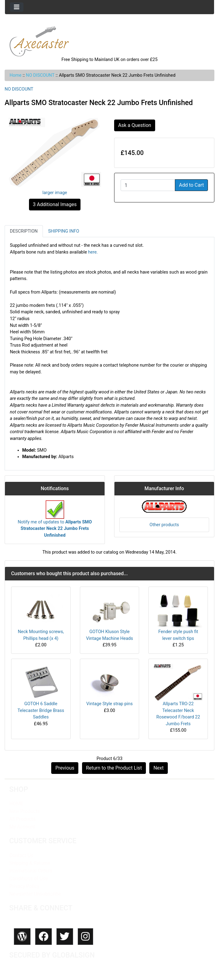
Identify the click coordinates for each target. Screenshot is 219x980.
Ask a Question (135, 125)
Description (24, 231)
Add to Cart (191, 185)
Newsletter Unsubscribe (35, 894)
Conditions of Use (29, 878)
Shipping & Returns (30, 863)
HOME (16, 804)
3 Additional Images (55, 204)
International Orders (31, 871)
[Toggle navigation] (17, 7)
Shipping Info (64, 231)
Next (158, 768)
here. (93, 252)
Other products (164, 525)
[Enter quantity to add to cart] (148, 185)
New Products (25, 811)
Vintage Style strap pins (109, 704)
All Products (22, 819)
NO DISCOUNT (40, 75)
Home (16, 75)
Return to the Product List (114, 768)
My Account (22, 827)
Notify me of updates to (55, 522)
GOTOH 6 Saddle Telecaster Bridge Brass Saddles (41, 710)
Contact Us (21, 855)
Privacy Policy (24, 886)
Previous (65, 768)
